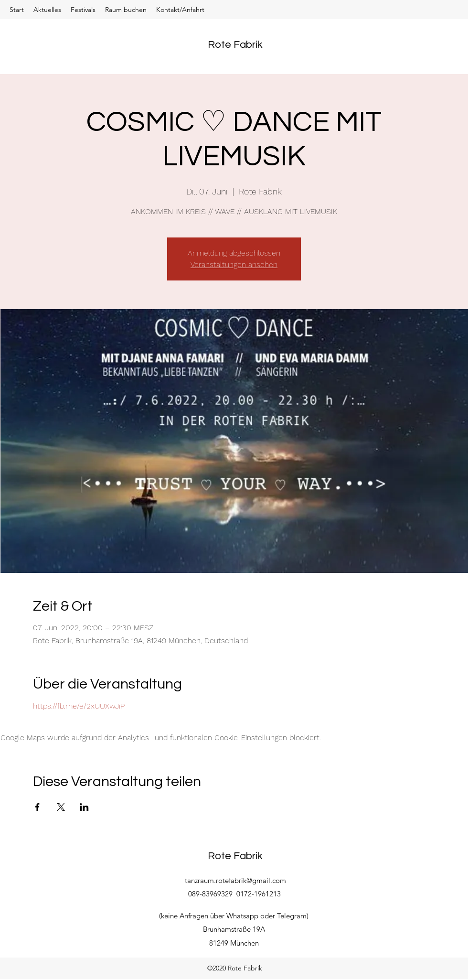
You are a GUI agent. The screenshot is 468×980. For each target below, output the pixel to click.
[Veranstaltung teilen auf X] (61, 807)
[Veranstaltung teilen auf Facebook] (37, 807)
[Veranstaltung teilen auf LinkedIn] (84, 807)
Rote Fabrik (235, 45)
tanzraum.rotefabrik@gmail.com (235, 880)
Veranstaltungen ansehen (234, 264)
